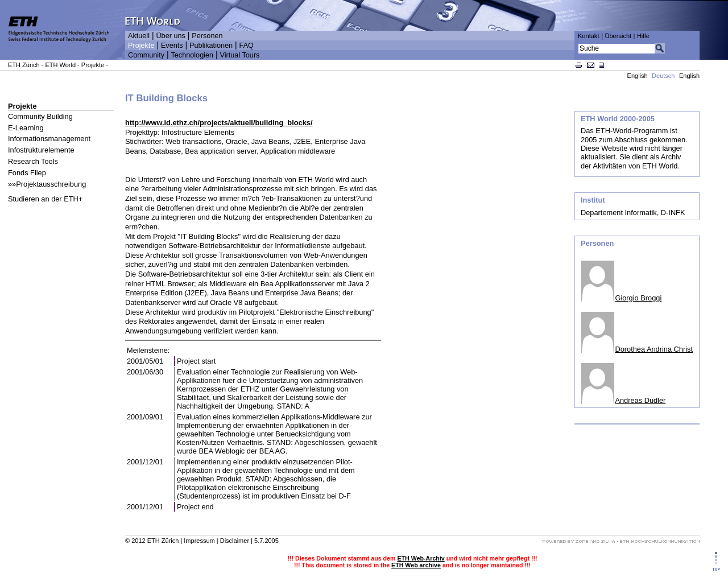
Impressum (199, 541)
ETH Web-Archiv (421, 558)
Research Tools (33, 161)
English (638, 76)
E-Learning (26, 128)
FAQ (247, 46)
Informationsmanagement (49, 139)
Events (172, 46)
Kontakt (588, 36)
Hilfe (643, 36)
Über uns (170, 36)
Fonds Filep (27, 173)
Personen (207, 36)
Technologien (192, 55)
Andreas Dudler (640, 400)
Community (146, 55)
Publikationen (211, 46)
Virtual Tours (240, 55)
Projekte (141, 46)
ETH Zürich (24, 65)
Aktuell (139, 36)
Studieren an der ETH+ (45, 199)
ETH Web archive (416, 565)
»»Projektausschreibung (47, 184)
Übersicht (618, 36)
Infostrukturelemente (41, 150)
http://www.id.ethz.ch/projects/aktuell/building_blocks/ (219, 123)
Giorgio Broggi (638, 298)
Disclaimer (235, 541)
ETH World (60, 65)
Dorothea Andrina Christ (654, 349)
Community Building (40, 116)
